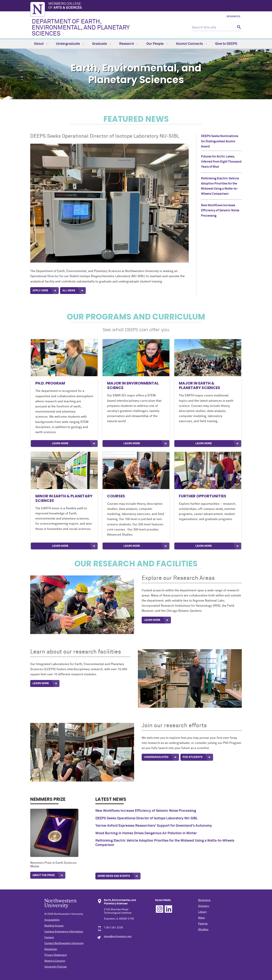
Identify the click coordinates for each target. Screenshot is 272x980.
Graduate (102, 44)
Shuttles (203, 930)
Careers (49, 937)
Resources (233, 17)
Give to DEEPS (226, 44)
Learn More (60, 443)
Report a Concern (55, 961)
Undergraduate (70, 44)
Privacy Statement (56, 955)
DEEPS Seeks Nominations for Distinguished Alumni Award (220, 141)
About (41, 44)
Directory (204, 906)
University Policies (56, 967)
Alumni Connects (192, 44)
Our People (157, 44)
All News (69, 291)
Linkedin (168, 909)
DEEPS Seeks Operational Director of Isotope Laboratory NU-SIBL (147, 818)
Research (129, 44)
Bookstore (204, 900)
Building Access (54, 926)
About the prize (44, 875)
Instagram (160, 909)
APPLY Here (40, 291)
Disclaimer (51, 949)
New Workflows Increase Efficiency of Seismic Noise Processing (220, 210)
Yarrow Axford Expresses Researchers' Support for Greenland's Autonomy (154, 826)
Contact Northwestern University (64, 943)
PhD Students (193, 757)
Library (202, 912)
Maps (201, 918)
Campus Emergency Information (64, 932)
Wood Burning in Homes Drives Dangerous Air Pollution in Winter (146, 833)
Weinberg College (145, 6)
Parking (203, 924)
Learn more (204, 546)
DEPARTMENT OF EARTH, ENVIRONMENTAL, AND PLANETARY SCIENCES (81, 28)
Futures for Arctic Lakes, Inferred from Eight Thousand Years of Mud (221, 162)
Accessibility (52, 920)
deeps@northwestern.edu (118, 937)
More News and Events (114, 876)
